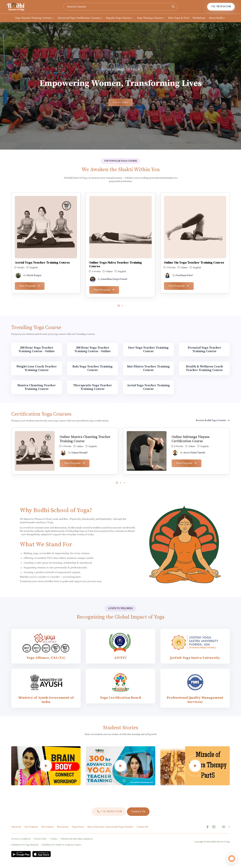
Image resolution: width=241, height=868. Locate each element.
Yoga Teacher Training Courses (35, 18)
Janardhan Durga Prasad (114, 279)
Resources (63, 827)
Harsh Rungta (34, 275)
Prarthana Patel (184, 275)
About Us (16, 827)
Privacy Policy (40, 839)
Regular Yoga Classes (120, 18)
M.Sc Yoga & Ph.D (179, 18)
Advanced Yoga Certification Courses (80, 18)
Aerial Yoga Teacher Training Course (42, 263)
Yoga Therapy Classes (151, 18)
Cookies (54, 839)
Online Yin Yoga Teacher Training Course (194, 263)
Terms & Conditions (21, 839)
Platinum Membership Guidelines (77, 839)
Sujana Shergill (80, 453)
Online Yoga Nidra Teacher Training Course (116, 265)
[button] (119, 306)
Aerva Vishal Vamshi (194, 453)
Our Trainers (31, 827)
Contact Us (142, 827)
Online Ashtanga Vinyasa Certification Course (191, 439)
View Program (30, 286)
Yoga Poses (78, 827)
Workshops (199, 18)
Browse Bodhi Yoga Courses (213, 420)
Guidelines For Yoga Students (25, 845)
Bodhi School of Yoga (220, 842)
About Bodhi (217, 18)
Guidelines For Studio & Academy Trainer (62, 845)
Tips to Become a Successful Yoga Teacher (110, 827)
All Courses (48, 827)
